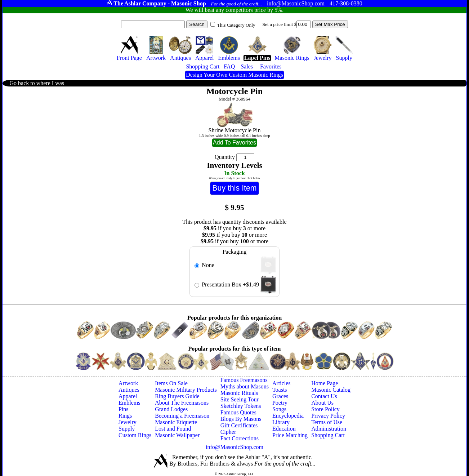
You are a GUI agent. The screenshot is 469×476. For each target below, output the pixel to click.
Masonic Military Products (186, 390)
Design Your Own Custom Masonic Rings (234, 75)
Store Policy (325, 409)
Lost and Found (173, 429)
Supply (127, 429)
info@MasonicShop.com (234, 447)
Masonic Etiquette (176, 422)
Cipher (228, 432)
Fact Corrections (240, 438)
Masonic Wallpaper (177, 435)
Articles (282, 383)
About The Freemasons (182, 403)
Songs (279, 409)
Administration (329, 429)
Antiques (129, 390)
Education (284, 429)
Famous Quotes (238, 412)
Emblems (129, 403)
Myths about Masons (245, 386)
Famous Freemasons (244, 380)
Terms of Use (327, 422)
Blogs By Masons (241, 419)
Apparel (128, 396)
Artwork (128, 383)
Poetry (280, 403)
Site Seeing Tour (240, 399)
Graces (280, 396)
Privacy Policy (328, 416)
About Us (322, 403)
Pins (124, 409)
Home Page (325, 383)
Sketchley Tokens (241, 406)
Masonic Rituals (239, 393)
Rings (125, 416)
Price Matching (290, 435)
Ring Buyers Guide (177, 396)
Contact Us (324, 396)
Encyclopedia (288, 416)
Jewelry (128, 422)
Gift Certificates (239, 425)
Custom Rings (135, 435)
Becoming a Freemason (182, 416)
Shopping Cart (328, 435)
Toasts (280, 390)
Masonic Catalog (331, 390)
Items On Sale (171, 383)
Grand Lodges (171, 409)
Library (281, 422)
